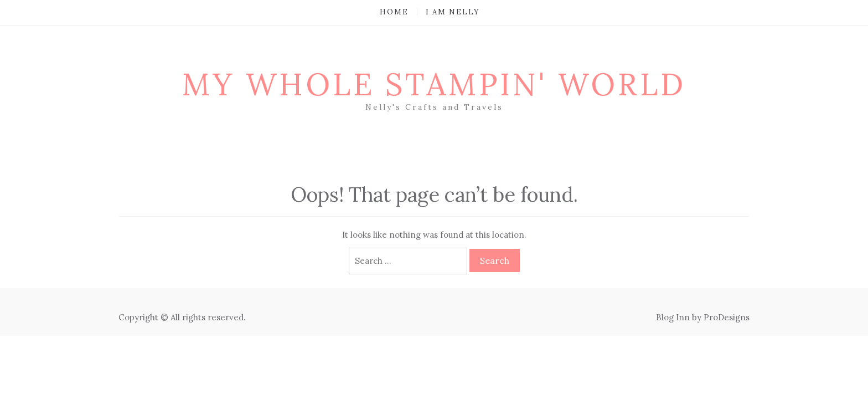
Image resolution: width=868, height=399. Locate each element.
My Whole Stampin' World (434, 84)
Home (394, 12)
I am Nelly (453, 12)
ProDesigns (727, 317)
